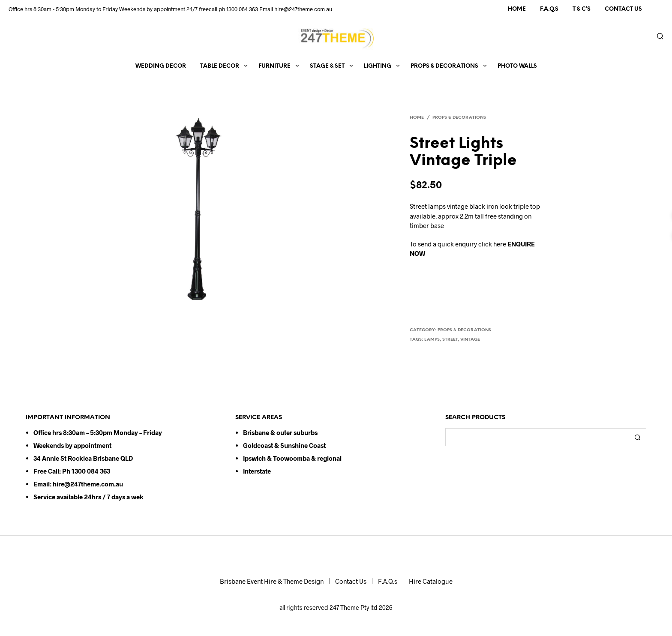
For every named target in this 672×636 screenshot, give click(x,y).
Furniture (274, 66)
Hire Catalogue (431, 581)
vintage (470, 340)
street (450, 340)
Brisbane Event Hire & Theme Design (272, 581)
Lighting (378, 66)
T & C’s (582, 9)
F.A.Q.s (549, 9)
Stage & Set (327, 66)
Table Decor (220, 66)
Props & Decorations (444, 66)
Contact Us (623, 9)
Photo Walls (517, 66)
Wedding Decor (161, 66)
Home (517, 9)
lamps (432, 340)
